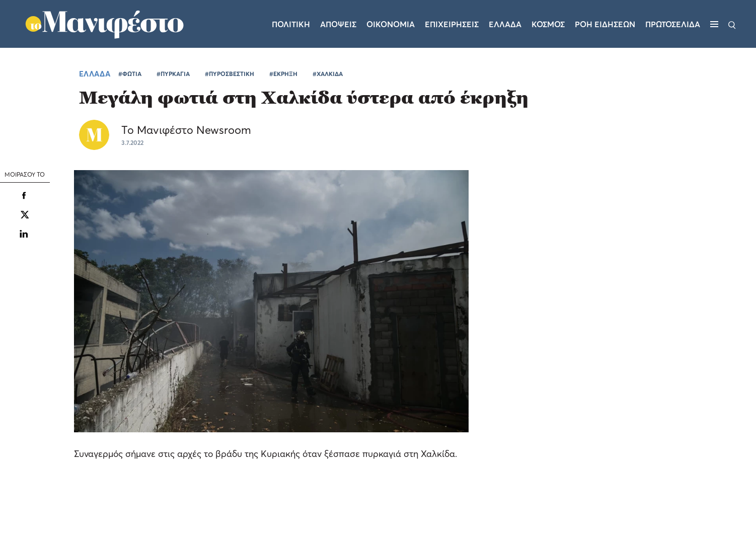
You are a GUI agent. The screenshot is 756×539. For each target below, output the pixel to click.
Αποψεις (338, 24)
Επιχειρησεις (452, 24)
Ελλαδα (505, 24)
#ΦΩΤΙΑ (130, 74)
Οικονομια (391, 24)
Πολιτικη (291, 24)
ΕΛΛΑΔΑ (95, 73)
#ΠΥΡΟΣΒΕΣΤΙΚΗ (230, 74)
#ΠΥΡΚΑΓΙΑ (173, 74)
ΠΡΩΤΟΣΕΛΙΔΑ (673, 24)
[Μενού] (714, 24)
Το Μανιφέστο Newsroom (186, 130)
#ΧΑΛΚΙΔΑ (328, 74)
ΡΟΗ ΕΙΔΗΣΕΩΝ (605, 24)
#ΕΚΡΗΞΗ (283, 74)
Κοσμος (548, 24)
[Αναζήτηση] (732, 24)
